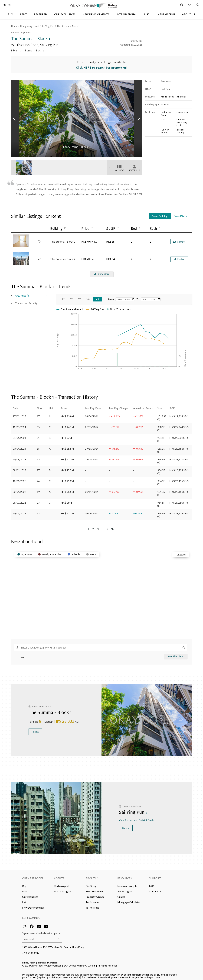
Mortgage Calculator (129, 900)
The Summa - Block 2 (63, 240)
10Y (88, 297)
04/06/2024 (19, 436)
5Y (79, 297)
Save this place (175, 654)
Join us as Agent (63, 889)
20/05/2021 (19, 511)
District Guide (147, 818)
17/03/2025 (19, 414)
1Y (63, 297)
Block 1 (76, 26)
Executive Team (94, 889)
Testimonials (93, 900)
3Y (71, 297)
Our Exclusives (30, 895)
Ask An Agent (125, 889)
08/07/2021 (19, 501)
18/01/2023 (19, 479)
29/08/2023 (19, 457)
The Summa (63, 26)
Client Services (33, 876)
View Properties (128, 818)
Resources (124, 876)
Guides (121, 895)
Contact (179, 240)
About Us (92, 876)
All (97, 297)
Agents (59, 876)
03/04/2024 (19, 447)
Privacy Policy (29, 961)
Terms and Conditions (48, 961)
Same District (181, 214)
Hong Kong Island (30, 26)
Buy (24, 884)
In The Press (92, 906)
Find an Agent (61, 884)
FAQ (152, 884)
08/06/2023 (19, 468)
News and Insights (127, 884)
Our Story (91, 884)
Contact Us (155, 889)
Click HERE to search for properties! (102, 66)
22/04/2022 (19, 490)
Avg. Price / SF (23, 294)
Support (155, 876)
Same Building (160, 214)
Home (14, 26)
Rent (25, 889)
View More (102, 272)
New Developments (33, 906)
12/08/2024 (19, 425)
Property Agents (95, 895)
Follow (35, 730)
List (24, 900)
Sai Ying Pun (48, 26)
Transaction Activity (26, 301)
